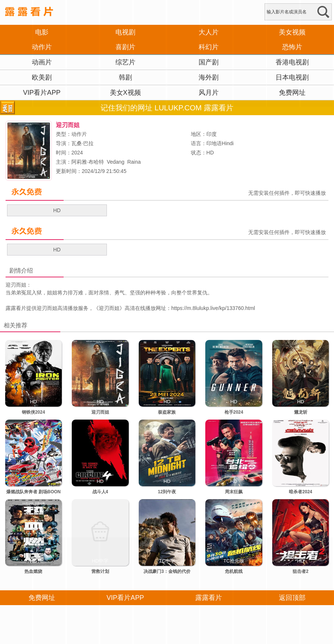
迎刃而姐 (109, 308)
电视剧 (125, 32)
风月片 (209, 93)
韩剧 (125, 77)
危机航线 (234, 571)
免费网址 (292, 93)
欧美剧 (42, 77)
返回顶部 (292, 598)
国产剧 (209, 62)
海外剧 (209, 77)
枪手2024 (234, 412)
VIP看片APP (42, 93)
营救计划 (100, 571)
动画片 (42, 62)
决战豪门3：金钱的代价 (167, 571)
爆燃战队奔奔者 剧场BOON (33, 492)
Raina (134, 162)
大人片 (209, 32)
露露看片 (16, 308)
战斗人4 (100, 492)
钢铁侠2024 (33, 412)
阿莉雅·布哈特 (88, 162)
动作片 (42, 47)
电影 (42, 32)
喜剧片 (125, 47)
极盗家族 (167, 412)
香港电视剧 (292, 62)
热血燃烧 (33, 571)
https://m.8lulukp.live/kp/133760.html (213, 308)
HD (57, 210)
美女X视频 (125, 93)
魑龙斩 (301, 412)
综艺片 (125, 62)
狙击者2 (301, 571)
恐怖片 (292, 47)
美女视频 (292, 32)
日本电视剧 (292, 77)
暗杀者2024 (301, 492)
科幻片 (209, 47)
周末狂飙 (234, 492)
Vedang (116, 162)
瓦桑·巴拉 (82, 143)
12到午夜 (167, 492)
